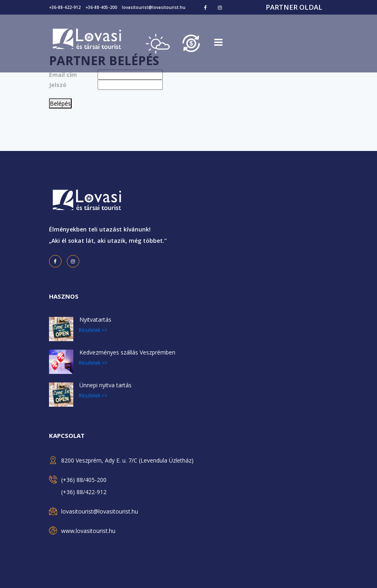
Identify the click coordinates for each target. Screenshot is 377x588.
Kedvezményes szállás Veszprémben (127, 352)
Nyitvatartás (95, 319)
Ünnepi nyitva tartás (105, 385)
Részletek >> (93, 330)
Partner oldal (294, 7)
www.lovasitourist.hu (88, 531)
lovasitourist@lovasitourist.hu (154, 7)
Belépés (60, 103)
